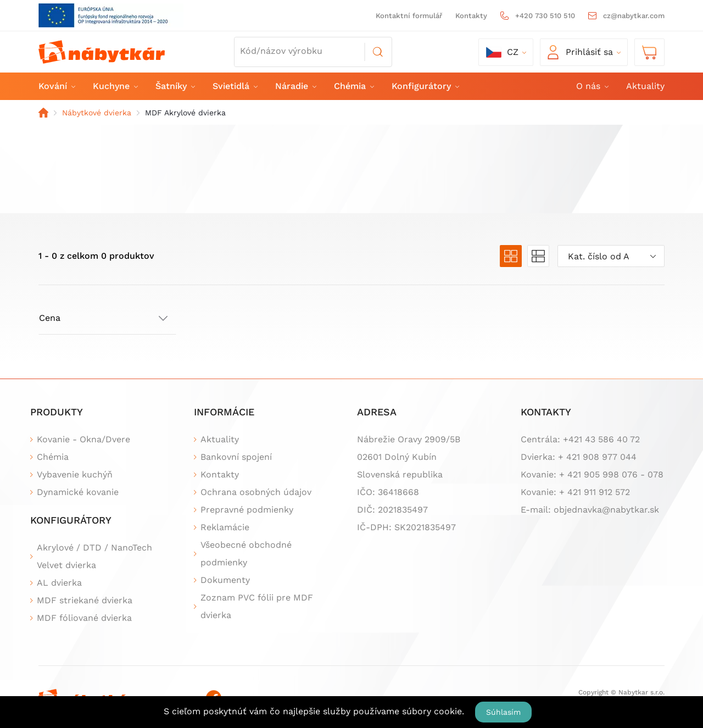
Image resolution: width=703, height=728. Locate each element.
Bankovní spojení (236, 457)
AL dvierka (59, 583)
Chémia (353, 86)
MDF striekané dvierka (85, 600)
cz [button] (502, 52)
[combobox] (611, 256)
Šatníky (175, 86)
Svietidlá (235, 86)
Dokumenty (225, 580)
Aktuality (645, 86)
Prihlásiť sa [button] (580, 52)
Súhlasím (503, 712)
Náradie (295, 86)
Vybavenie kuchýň (75, 474)
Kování (56, 86)
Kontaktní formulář (409, 16)
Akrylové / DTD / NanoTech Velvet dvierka (94, 556)
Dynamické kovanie (78, 492)
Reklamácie (225, 527)
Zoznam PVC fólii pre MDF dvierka (257, 606)
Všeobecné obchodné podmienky (246, 554)
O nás (592, 86)
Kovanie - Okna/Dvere (83, 439)
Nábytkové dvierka (97, 113)
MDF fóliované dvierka (84, 618)
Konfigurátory (425, 86)
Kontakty (471, 16)
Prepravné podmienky (247, 510)
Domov (43, 113)
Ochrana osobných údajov (256, 492)
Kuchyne (115, 86)
